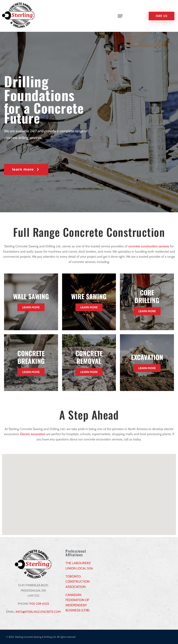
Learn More (31, 307)
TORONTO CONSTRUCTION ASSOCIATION (78, 582)
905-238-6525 (39, 604)
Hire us (162, 16)
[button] (26, 169)
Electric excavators (33, 434)
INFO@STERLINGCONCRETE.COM (38, 612)
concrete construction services (149, 246)
